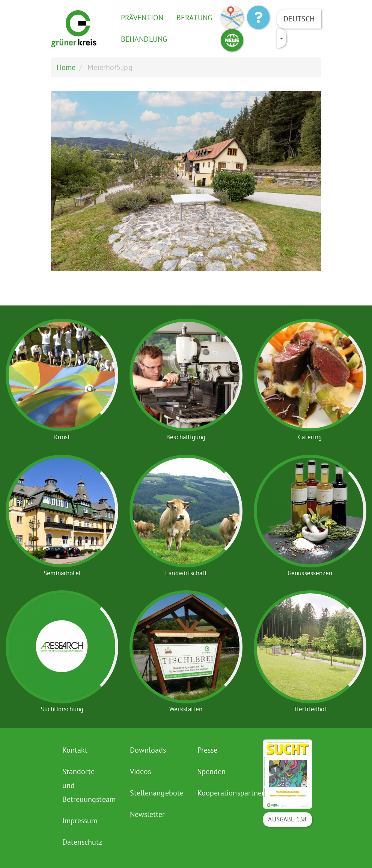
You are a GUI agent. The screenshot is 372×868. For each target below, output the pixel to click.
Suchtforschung (62, 709)
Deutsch (299, 19)
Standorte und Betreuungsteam (88, 785)
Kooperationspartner (223, 793)
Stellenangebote (155, 793)
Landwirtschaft (186, 573)
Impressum (80, 821)
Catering (310, 437)
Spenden (212, 771)
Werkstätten (186, 709)
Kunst (62, 437)
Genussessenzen (310, 573)
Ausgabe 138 (287, 819)
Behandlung (144, 39)
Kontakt (75, 750)
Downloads (148, 750)
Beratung (194, 18)
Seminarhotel (62, 573)
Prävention (142, 18)
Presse (208, 750)
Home (66, 67)
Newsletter (148, 814)
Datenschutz (82, 842)
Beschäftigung (186, 437)
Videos (141, 771)
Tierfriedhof (310, 709)
